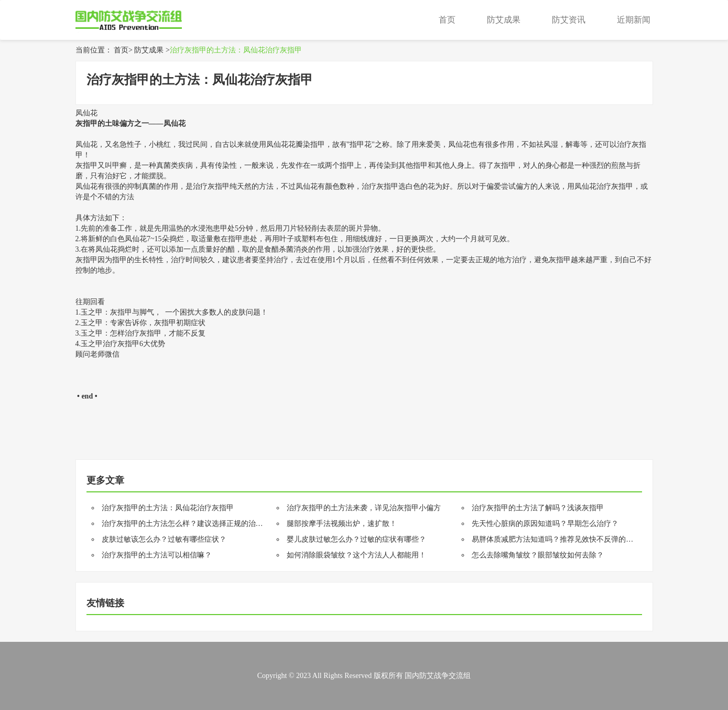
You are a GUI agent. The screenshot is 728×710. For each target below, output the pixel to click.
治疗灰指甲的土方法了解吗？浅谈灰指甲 (538, 508)
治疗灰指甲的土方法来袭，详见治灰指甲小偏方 (364, 508)
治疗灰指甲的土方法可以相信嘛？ (157, 555)
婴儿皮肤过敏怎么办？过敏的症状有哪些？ (356, 539)
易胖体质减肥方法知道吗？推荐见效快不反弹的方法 (556, 539)
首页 (447, 20)
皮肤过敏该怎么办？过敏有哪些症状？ (164, 539)
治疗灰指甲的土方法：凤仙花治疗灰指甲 (236, 50)
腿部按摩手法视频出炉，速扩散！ (342, 524)
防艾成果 (504, 20)
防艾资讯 (569, 20)
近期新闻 (634, 20)
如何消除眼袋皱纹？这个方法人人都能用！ (356, 555)
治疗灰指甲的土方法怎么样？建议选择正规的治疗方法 (190, 524)
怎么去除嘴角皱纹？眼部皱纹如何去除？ (538, 555)
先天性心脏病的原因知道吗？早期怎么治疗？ (545, 524)
